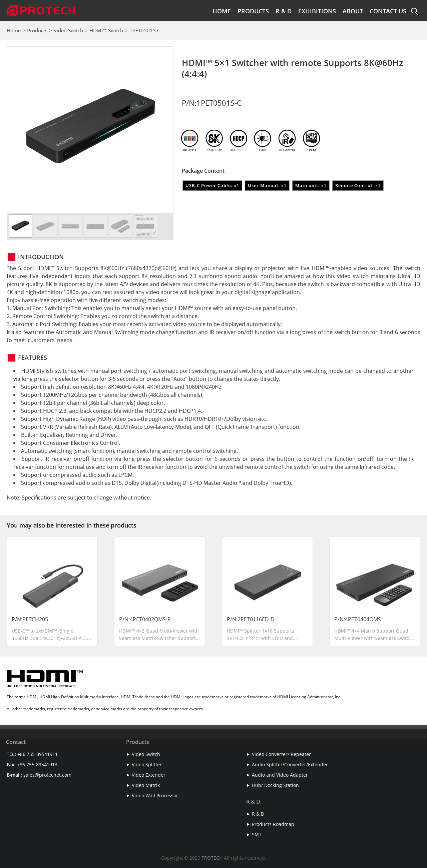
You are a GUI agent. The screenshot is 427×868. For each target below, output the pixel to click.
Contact (16, 742)
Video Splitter (147, 764)
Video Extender (149, 775)
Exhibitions (317, 11)
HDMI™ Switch (106, 30)
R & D (284, 11)
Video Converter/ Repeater (281, 754)
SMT (257, 834)
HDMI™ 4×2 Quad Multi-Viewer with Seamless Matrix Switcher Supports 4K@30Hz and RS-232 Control (159, 638)
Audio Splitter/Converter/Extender (290, 764)
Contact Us (388, 11)
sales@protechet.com (47, 775)
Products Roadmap (273, 824)
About (353, 11)
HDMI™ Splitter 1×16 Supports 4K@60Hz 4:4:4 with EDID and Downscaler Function (261, 638)
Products (253, 11)
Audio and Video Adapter (280, 775)
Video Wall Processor (155, 795)
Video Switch (68, 30)
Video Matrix (146, 785)
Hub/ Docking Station (275, 785)
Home (222, 11)
